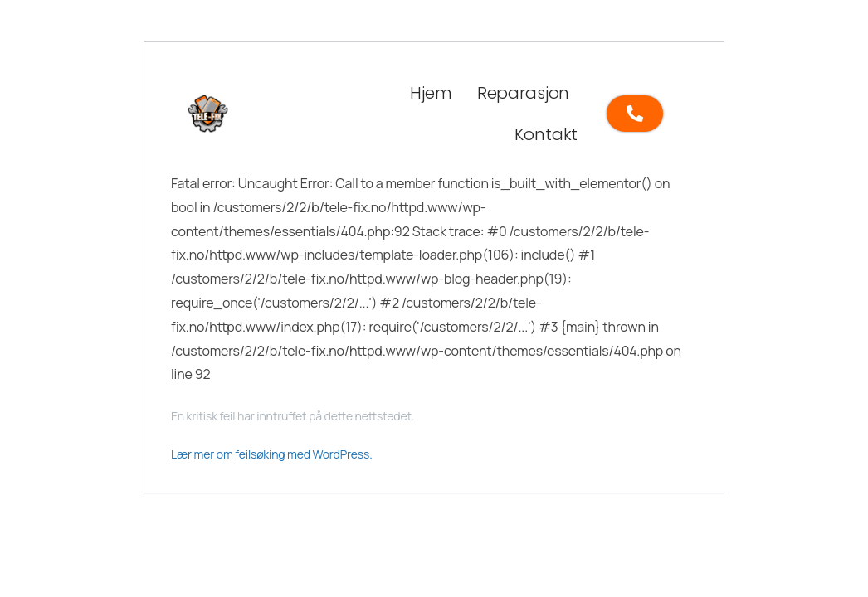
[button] (527, 93)
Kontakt (546, 134)
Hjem (431, 93)
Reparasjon (523, 93)
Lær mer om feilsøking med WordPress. (272, 454)
